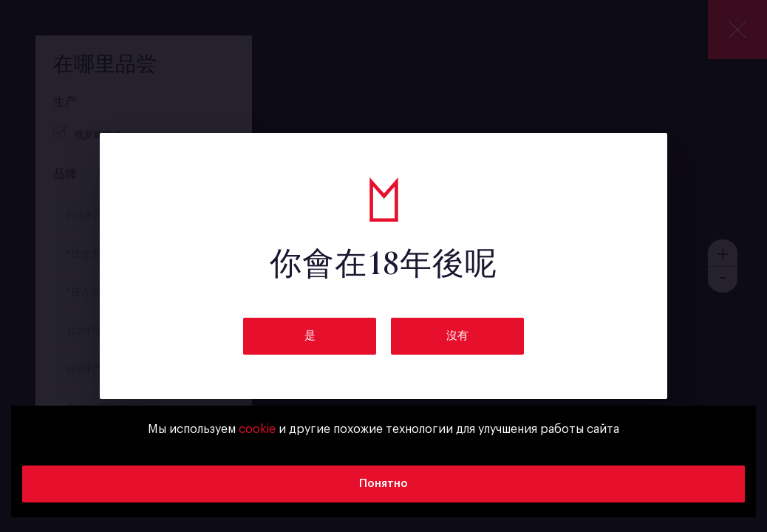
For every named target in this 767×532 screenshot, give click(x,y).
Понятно (383, 484)
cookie (257, 429)
